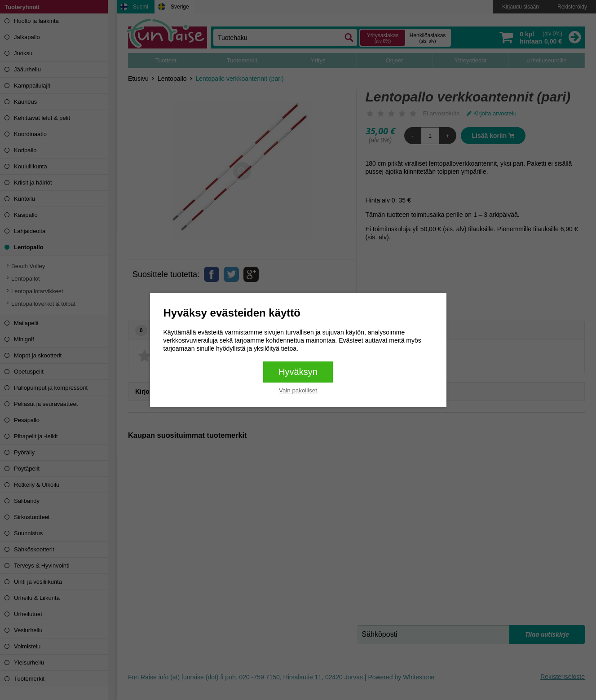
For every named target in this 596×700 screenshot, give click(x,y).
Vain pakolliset (298, 390)
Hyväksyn (298, 372)
